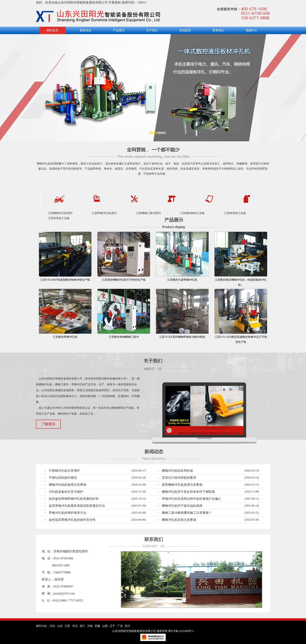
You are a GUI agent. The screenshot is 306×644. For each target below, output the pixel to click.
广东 (120, 626)
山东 (60, 626)
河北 (75, 626)
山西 (105, 626)
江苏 (67, 626)
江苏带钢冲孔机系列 (104, 213)
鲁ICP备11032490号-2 (181, 631)
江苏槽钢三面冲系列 (148, 213)
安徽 (97, 626)
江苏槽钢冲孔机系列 (60, 213)
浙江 (82, 626)
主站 (52, 626)
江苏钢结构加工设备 (192, 213)
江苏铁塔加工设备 (235, 213)
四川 (127, 626)
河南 (90, 626)
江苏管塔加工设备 (59, 218)
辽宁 (112, 626)
